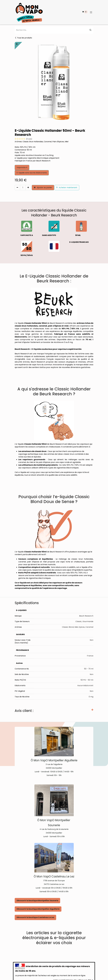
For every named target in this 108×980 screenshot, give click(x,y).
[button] (16, 192)
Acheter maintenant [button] (67, 188)
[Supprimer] (17, 188)
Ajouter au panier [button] (43, 188)
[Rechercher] (90, 30)
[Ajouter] (28, 188)
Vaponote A (22, 167)
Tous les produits (23, 38)
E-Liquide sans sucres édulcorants (32, 173)
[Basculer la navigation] (91, 12)
